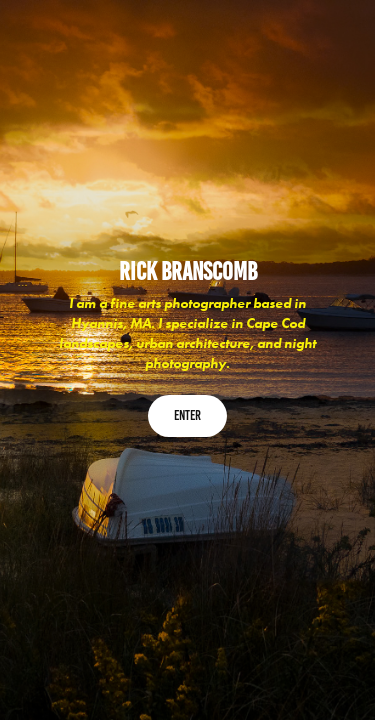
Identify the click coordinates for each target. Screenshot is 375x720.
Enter (187, 415)
